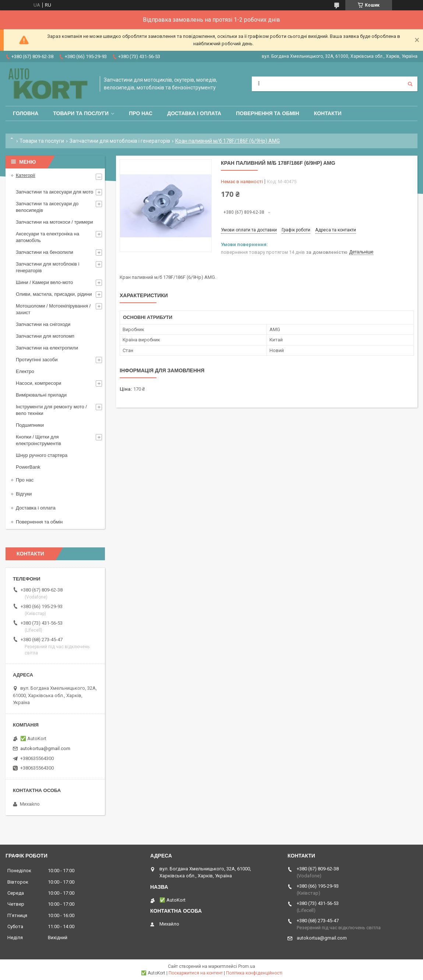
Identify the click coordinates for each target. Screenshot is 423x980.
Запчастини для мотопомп (45, 336)
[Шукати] (410, 84)
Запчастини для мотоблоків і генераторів (120, 141)
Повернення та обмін (268, 113)
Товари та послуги (81, 113)
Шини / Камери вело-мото (44, 282)
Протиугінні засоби (37, 360)
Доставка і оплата (194, 113)
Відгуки (24, 494)
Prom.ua (247, 966)
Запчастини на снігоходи (43, 324)
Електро (25, 371)
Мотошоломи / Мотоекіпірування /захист (53, 309)
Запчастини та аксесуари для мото (54, 192)
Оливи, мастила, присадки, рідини (54, 294)
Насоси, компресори (38, 383)
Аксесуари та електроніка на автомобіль (47, 237)
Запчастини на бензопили (45, 252)
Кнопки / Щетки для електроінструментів (38, 440)
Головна (26, 113)
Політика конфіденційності (254, 973)
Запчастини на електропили (47, 348)
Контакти (328, 113)
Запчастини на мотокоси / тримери (54, 222)
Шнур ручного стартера (42, 455)
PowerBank (28, 467)
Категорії (26, 175)
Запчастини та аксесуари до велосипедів (47, 207)
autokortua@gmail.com (45, 748)
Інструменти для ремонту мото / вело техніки (51, 410)
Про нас (141, 113)
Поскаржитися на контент (196, 973)
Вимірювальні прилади (41, 395)
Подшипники (30, 425)
